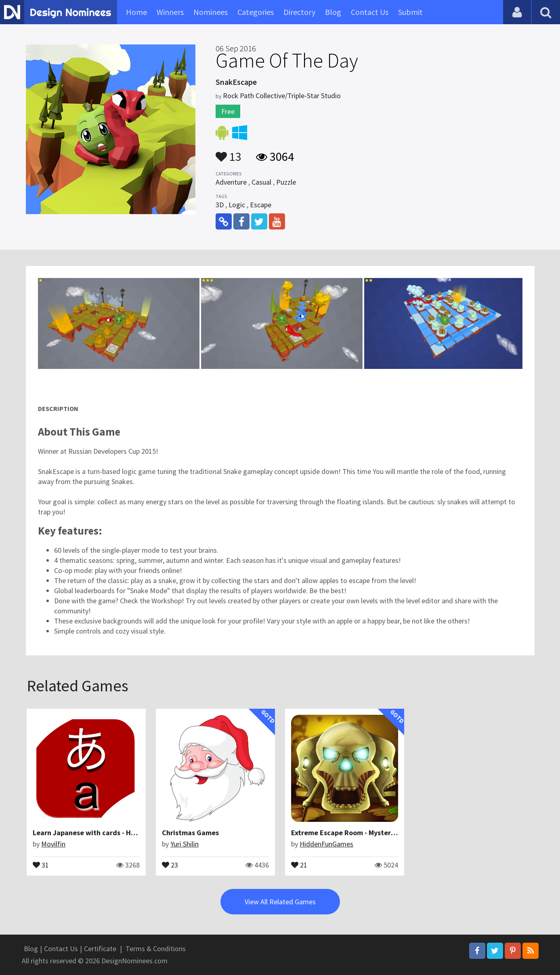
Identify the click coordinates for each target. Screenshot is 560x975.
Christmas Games (190, 833)
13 (229, 153)
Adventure (231, 182)
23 (170, 864)
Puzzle (286, 182)
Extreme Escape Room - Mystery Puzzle (354, 833)
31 (41, 864)
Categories (256, 12)
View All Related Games (280, 902)
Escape (261, 205)
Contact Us (370, 12)
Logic (237, 205)
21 (299, 864)
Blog (333, 12)
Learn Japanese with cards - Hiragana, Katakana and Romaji (131, 833)
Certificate (100, 949)
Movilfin (53, 844)
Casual (261, 182)
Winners (170, 12)
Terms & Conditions (156, 949)
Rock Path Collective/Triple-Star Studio (282, 96)
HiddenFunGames (326, 844)
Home (136, 12)
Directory (299, 12)
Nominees (211, 12)
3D (220, 205)
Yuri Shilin (185, 844)
